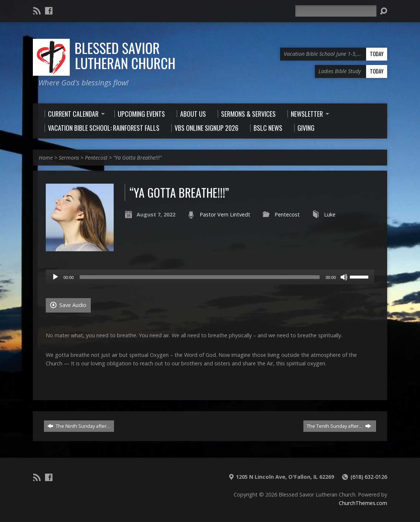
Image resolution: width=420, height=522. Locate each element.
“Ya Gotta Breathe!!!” (137, 158)
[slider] (200, 277)
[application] (210, 277)
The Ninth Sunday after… (79, 426)
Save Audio (68, 305)
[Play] (55, 277)
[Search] (336, 11)
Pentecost (96, 158)
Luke (330, 214)
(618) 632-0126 (369, 477)
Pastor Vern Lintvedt (225, 214)
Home (46, 158)
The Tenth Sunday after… (339, 426)
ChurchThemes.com (363, 503)
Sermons (69, 158)
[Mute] (344, 277)
